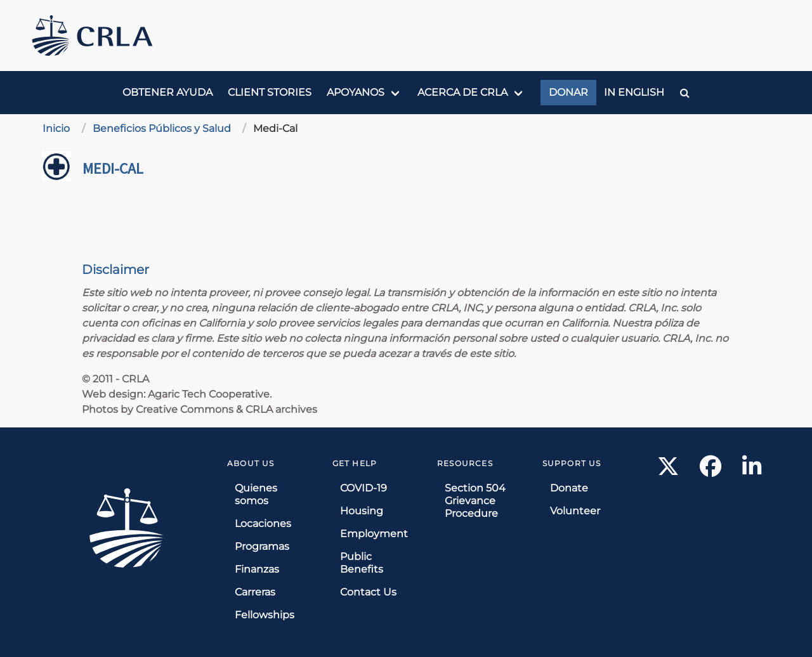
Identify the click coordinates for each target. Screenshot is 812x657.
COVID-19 (363, 488)
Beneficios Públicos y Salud (162, 128)
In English (634, 92)
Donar (568, 92)
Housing (362, 511)
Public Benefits (362, 563)
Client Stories (270, 92)
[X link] (668, 470)
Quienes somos (256, 494)
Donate (569, 488)
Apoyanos (356, 92)
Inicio (56, 128)
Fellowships (265, 615)
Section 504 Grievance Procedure (475, 501)
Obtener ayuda (167, 92)
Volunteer (575, 511)
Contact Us (368, 592)
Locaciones (263, 524)
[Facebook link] (711, 470)
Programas (262, 546)
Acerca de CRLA (462, 92)
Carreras (255, 592)
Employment (374, 534)
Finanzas (257, 569)
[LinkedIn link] (752, 470)
